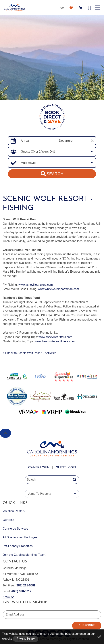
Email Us (9, 597)
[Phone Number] (89, 8)
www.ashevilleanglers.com (36, 285)
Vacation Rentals (14, 511)
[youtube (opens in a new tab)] (53, 633)
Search (52, 174)
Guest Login (66, 467)
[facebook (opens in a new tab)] (31, 633)
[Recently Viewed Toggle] (63, 8)
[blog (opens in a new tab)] (67, 633)
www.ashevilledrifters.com (55, 337)
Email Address (15, 614)
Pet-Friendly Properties (18, 546)
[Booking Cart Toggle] (81, 8)
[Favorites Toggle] (72, 8)
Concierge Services (15, 529)
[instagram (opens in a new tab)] (60, 633)
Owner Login (39, 467)
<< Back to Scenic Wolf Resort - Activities (29, 353)
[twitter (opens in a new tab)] (38, 633)
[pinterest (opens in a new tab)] (45, 633)
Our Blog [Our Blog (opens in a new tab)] (8, 520)
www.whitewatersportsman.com (59, 289)
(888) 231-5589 (25, 585)
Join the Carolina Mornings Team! (24, 555)
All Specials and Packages (20, 537)
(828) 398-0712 (21, 591)
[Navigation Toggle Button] (97, 8)
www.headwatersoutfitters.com (55, 341)
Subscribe (87, 626)
